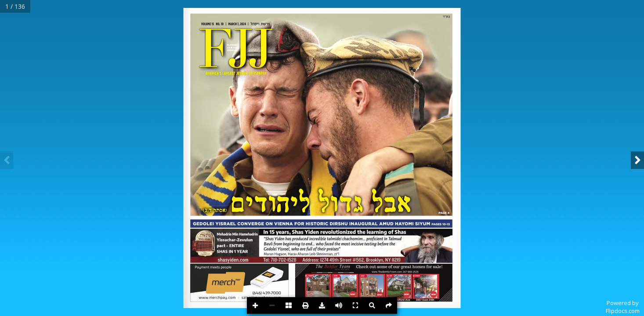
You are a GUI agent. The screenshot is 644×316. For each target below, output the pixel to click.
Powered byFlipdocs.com (623, 307)
